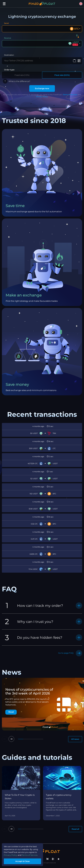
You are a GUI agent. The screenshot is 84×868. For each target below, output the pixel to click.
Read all (75, 829)
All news (75, 739)
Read (11, 712)
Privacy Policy (42, 97)
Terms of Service (30, 855)
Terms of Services (70, 95)
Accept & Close (22, 861)
